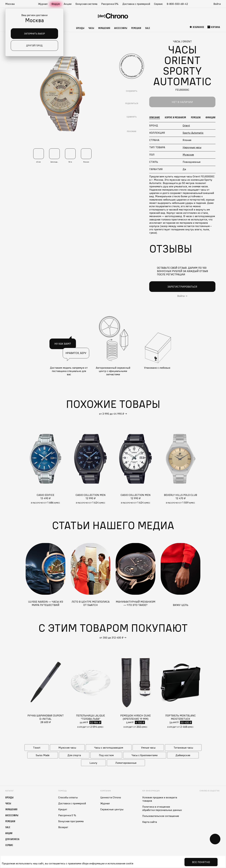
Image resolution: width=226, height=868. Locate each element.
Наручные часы (192, 147)
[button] (12, 4)
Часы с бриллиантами (145, 755)
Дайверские (183, 755)
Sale (148, 28)
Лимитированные (126, 763)
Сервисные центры (112, 809)
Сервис (158, 4)
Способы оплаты (68, 797)
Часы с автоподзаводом (109, 748)
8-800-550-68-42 (177, 4)
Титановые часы (183, 748)
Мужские (188, 155)
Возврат (63, 827)
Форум (56, 4)
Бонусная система (86, 4)
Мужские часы (67, 748)
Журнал (43, 4)
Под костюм (106, 755)
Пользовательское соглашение (161, 816)
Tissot (37, 748)
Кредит (63, 809)
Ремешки (136, 28)
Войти (217, 4)
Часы (91, 28)
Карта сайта (150, 822)
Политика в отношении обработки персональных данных (162, 808)
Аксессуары (121, 28)
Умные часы (148, 748)
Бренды (80, 28)
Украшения (104, 28)
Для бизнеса (12, 839)
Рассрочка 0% (110, 4)
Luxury (93, 763)
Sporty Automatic (193, 133)
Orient (186, 125)
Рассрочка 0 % (67, 815)
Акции (68, 4)
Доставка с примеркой (136, 4)
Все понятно (201, 862)
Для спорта (74, 755)
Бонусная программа (71, 821)
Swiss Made (43, 755)
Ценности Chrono (111, 797)
